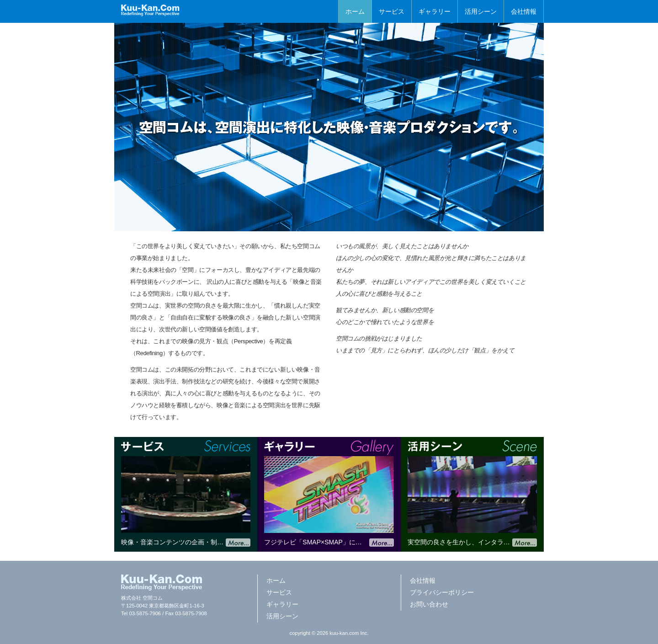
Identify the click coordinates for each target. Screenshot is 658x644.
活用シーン (481, 11)
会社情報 (524, 11)
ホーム (355, 11)
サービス (392, 11)
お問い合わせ (429, 604)
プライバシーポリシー (442, 592)
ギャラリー (435, 11)
